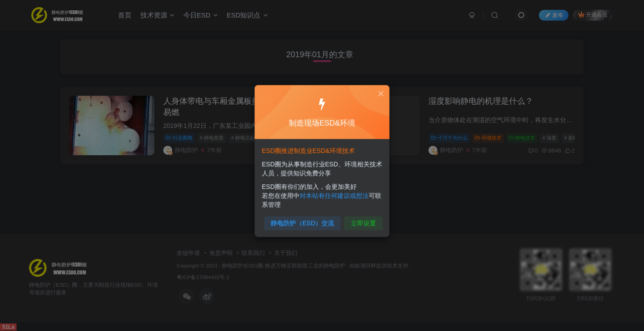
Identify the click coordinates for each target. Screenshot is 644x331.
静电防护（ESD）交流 (304, 219)
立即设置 (360, 219)
